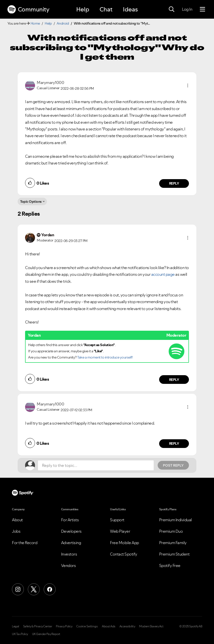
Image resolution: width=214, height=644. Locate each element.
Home (35, 23)
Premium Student (174, 554)
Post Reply (173, 465)
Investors (69, 554)
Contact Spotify (124, 554)
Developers (71, 531)
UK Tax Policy (20, 634)
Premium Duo (171, 531)
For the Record (25, 543)
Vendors (69, 565)
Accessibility (127, 626)
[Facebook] (50, 589)
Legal (16, 626)
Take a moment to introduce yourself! (105, 357)
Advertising (71, 543)
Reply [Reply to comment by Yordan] (174, 380)
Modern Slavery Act (151, 626)
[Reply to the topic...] (96, 465)
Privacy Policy (64, 626)
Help (83, 9)
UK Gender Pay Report (46, 634)
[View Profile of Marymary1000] (50, 82)
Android (63, 23)
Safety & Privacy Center (38, 626)
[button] (188, 85)
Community (28, 9)
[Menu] (202, 9)
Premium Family (173, 543)
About (17, 520)
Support (117, 520)
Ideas (130, 9)
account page (163, 274)
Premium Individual (176, 520)
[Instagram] (18, 589)
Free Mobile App (125, 543)
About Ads (109, 626)
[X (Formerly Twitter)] (34, 589)
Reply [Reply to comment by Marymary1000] (174, 183)
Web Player (120, 531)
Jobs (16, 531)
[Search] (172, 9)
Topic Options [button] (31, 201)
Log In (187, 9)
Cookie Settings (87, 626)
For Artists (70, 520)
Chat (106, 9)
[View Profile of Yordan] (48, 235)
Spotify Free (170, 565)
